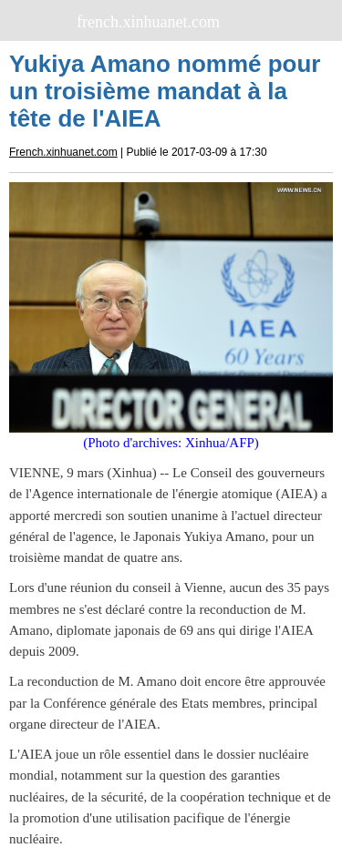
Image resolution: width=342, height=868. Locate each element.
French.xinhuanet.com (63, 152)
